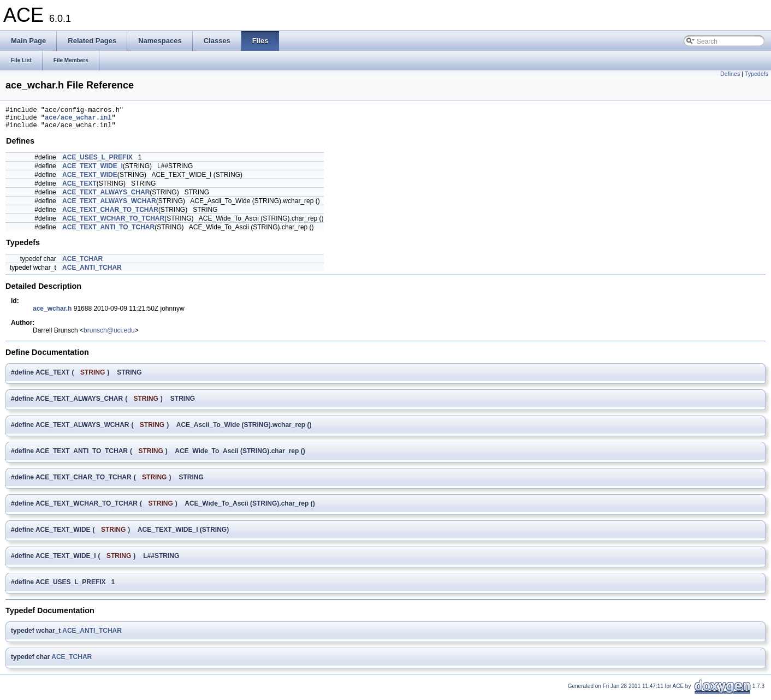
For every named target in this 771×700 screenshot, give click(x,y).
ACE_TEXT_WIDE (90, 180)
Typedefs (757, 74)
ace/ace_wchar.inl (78, 120)
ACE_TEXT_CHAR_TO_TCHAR (110, 215)
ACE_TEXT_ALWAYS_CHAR (106, 197)
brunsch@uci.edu (109, 335)
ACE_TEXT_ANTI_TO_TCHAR (108, 232)
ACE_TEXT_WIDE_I (93, 171)
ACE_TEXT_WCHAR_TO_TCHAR (113, 223)
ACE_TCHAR (82, 264)
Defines (730, 74)
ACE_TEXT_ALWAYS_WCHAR (109, 206)
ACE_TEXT (79, 188)
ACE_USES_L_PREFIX (97, 162)
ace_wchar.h (52, 313)
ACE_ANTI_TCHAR (92, 272)
